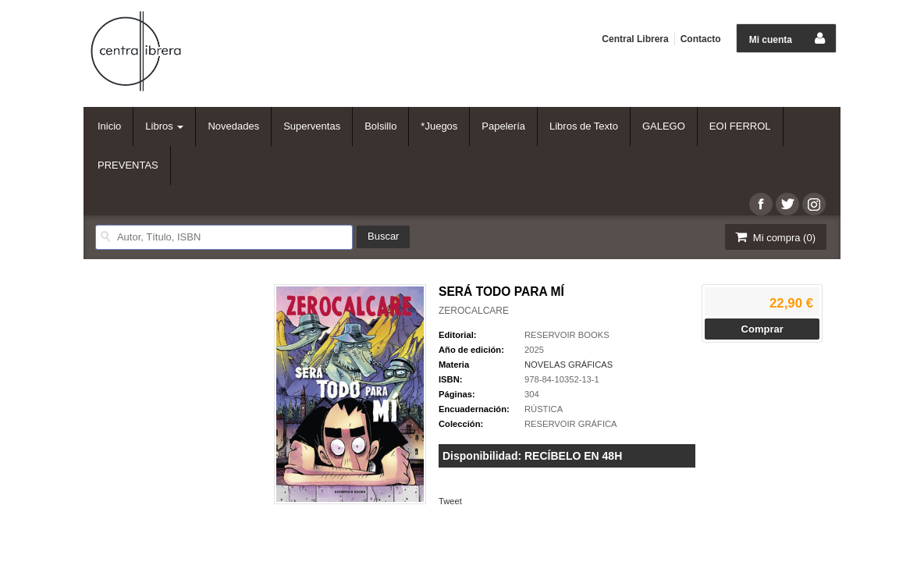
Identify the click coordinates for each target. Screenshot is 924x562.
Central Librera (635, 39)
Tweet (450, 501)
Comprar (762, 329)
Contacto (701, 39)
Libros (164, 126)
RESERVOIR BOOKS (567, 335)
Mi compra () (774, 237)
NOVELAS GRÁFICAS (569, 365)
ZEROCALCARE (474, 311)
